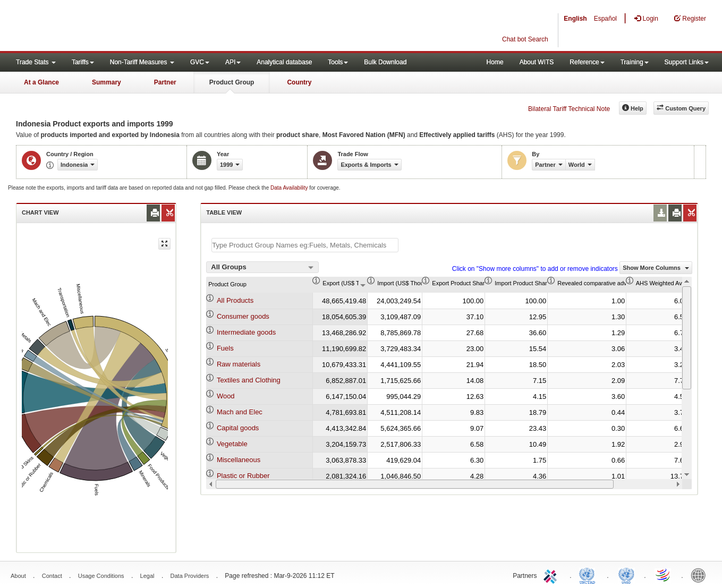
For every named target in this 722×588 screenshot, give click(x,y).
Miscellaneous (239, 460)
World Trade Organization (664, 575)
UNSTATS (626, 575)
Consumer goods (243, 316)
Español (605, 19)
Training (635, 62)
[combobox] (262, 267)
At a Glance (41, 82)
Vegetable (232, 444)
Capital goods (238, 428)
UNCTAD (589, 575)
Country (299, 82)
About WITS (537, 62)
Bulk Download (385, 62)
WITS (106, 27)
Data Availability (290, 188)
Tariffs (83, 62)
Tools (338, 62)
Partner (165, 82)
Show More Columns (656, 268)
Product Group (232, 82)
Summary (107, 82)
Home (495, 62)
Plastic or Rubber (243, 476)
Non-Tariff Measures (142, 62)
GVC (200, 62)
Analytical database (284, 62)
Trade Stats (36, 62)
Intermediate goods (246, 332)
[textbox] (305, 245)
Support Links (687, 62)
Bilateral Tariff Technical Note (569, 109)
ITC (552, 575)
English (575, 19)
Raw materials (239, 364)
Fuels (225, 348)
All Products (235, 300)
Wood (226, 396)
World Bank (701, 575)
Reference (587, 62)
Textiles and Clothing (249, 380)
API (233, 62)
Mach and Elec (240, 412)
